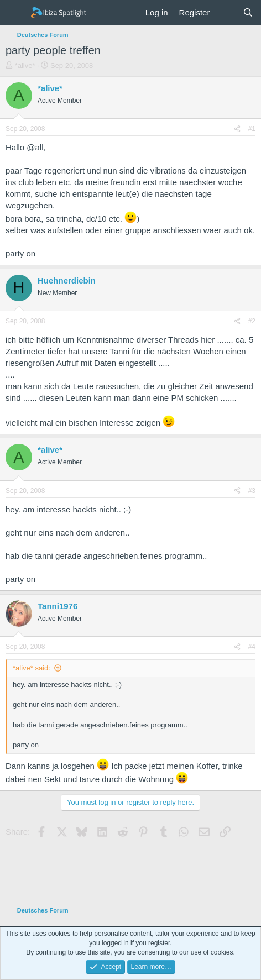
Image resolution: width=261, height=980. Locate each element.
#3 (252, 491)
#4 (252, 647)
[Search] (248, 12)
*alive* (25, 65)
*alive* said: (32, 668)
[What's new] (226, 12)
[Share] (237, 129)
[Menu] (15, 13)
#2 (252, 321)
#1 (252, 129)
